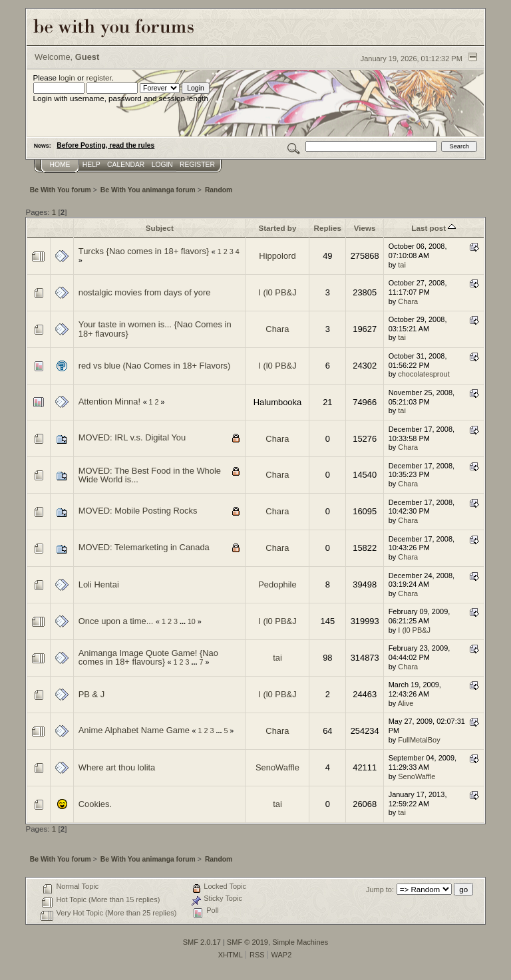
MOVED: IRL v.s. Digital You (132, 437)
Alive (406, 703)
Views (365, 228)
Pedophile (277, 584)
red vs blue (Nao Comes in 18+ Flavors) (154, 366)
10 (192, 621)
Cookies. (95, 804)
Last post (433, 228)
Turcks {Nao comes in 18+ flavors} (144, 251)
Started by (277, 228)
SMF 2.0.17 (202, 942)
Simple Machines (300, 942)
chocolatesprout (424, 374)
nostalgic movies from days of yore (145, 292)
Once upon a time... (116, 621)
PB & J (91, 694)
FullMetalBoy (419, 740)
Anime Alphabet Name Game (134, 730)
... (184, 621)
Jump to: (380, 890)
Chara (408, 301)
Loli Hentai (99, 584)
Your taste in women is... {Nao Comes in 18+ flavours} (155, 329)
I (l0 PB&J (277, 292)
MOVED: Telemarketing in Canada (144, 547)
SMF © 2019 (248, 942)
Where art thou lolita (117, 767)
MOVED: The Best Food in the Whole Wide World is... (150, 475)
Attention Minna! (109, 402)
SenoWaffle (277, 767)
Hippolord (277, 256)
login (67, 78)
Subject (160, 228)
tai (402, 265)
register (99, 78)
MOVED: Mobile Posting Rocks (138, 511)
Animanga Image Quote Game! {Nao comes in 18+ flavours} (148, 658)
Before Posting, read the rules (105, 145)
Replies (328, 228)
